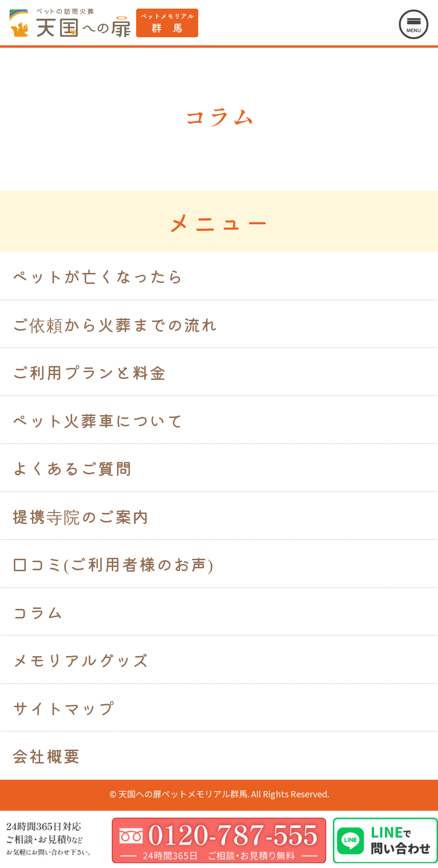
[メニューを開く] (414, 24)
